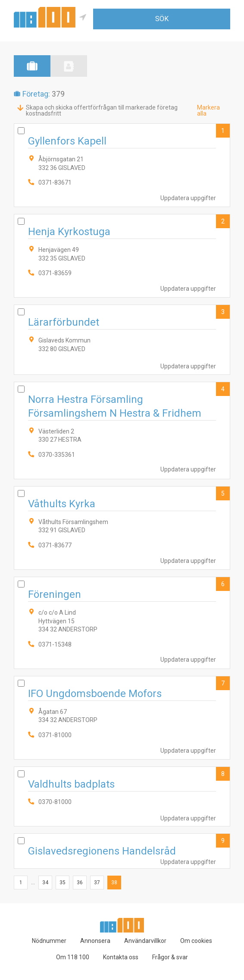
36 (80, 883)
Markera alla (208, 110)
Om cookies (196, 941)
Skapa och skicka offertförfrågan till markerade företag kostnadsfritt (102, 110)
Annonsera (95, 941)
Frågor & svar (170, 957)
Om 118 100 (73, 957)
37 (97, 883)
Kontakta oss (121, 957)
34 (45, 883)
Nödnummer (49, 941)
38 (114, 883)
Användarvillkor (145, 941)
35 (63, 883)
